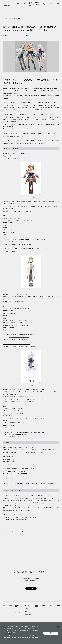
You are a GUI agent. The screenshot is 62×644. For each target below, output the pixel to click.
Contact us (31, 589)
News (18, 3)
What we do (18, 609)
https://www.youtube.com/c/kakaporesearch (22, 335)
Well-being (44, 4)
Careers (51, 3)
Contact (58, 3)
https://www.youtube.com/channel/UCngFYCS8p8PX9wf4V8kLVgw (28, 432)
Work (24, 3)
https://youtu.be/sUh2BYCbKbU (24, 129)
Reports (28, 609)
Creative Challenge (31, 615)
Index (31, 546)
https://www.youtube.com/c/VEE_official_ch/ (15, 474)
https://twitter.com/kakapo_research (19, 337)
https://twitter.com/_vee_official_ (20, 520)
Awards (17, 615)
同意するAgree (51, 634)
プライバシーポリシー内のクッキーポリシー (27, 630)
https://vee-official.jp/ (17, 515)
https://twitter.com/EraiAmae (17, 242)
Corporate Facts (19, 612)
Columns (29, 612)
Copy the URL (26, 532)
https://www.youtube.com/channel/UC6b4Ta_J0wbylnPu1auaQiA (28, 239)
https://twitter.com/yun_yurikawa (18, 435)
